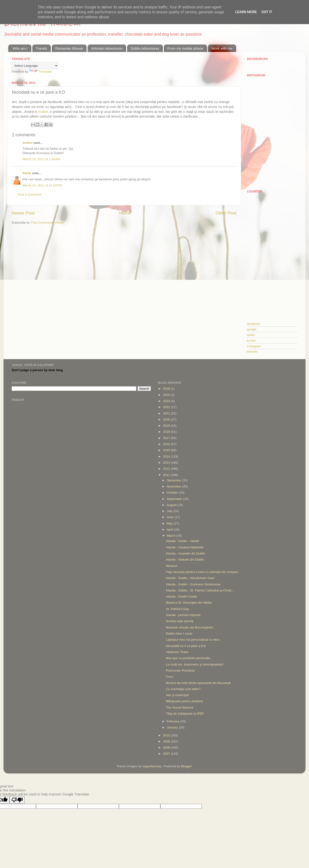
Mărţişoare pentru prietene (184, 701)
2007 (167, 754)
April (170, 530)
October (173, 493)
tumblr (251, 341)
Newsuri (172, 566)
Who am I (20, 48)
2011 (167, 475)
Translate (40, 72)
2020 (167, 419)
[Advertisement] (272, 224)
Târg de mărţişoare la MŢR (185, 714)
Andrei (43, 112)
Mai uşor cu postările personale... (189, 658)
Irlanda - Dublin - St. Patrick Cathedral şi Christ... (200, 590)
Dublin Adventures (145, 48)
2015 (167, 450)
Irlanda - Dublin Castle (182, 597)
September (175, 499)
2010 (167, 735)
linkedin (252, 352)
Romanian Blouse (69, 48)
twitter (251, 335)
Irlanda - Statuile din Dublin (185, 560)
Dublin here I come (179, 633)
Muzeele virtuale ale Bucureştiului (189, 627)
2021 (167, 413)
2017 (167, 438)
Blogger (186, 766)
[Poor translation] (17, 800)
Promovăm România (180, 670)
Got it (267, 12)
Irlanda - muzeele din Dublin (186, 553)
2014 (167, 456)
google (252, 329)
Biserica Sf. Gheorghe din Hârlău (189, 603)
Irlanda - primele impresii (183, 615)
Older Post (226, 213)
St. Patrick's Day (178, 609)
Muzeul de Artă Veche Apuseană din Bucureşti (198, 683)
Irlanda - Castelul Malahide (185, 547)
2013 (167, 463)
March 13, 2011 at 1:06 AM (41, 159)
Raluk (27, 173)
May (170, 523)
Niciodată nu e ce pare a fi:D (186, 646)
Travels (42, 48)
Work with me (222, 48)
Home (125, 213)
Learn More (246, 12)
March (171, 536)
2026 (167, 389)
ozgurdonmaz (152, 766)
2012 (167, 469)
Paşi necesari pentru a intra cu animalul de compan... (203, 572)
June (171, 517)
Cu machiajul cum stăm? (183, 689)
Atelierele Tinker (177, 652)
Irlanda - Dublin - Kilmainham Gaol (190, 578)
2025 (167, 395)
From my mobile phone (185, 48)
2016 (167, 444)
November (174, 486)
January (173, 727)
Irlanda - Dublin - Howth (183, 541)
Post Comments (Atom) (48, 223)
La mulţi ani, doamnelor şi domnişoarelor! (195, 664)
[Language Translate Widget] (35, 66)
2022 (167, 407)
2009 (167, 741)
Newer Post (23, 213)
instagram (254, 346)
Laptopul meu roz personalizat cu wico (193, 640)
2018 (167, 432)
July (170, 511)
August (172, 505)
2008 (167, 748)
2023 (167, 401)
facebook (253, 324)
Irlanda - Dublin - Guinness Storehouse (193, 584)
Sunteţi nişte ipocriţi (180, 621)
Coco (170, 677)
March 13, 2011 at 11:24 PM (42, 185)
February (173, 721)
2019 (167, 426)
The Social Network (180, 707)
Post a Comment (30, 194)
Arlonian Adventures (107, 48)
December (174, 480)
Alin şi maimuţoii (177, 695)
